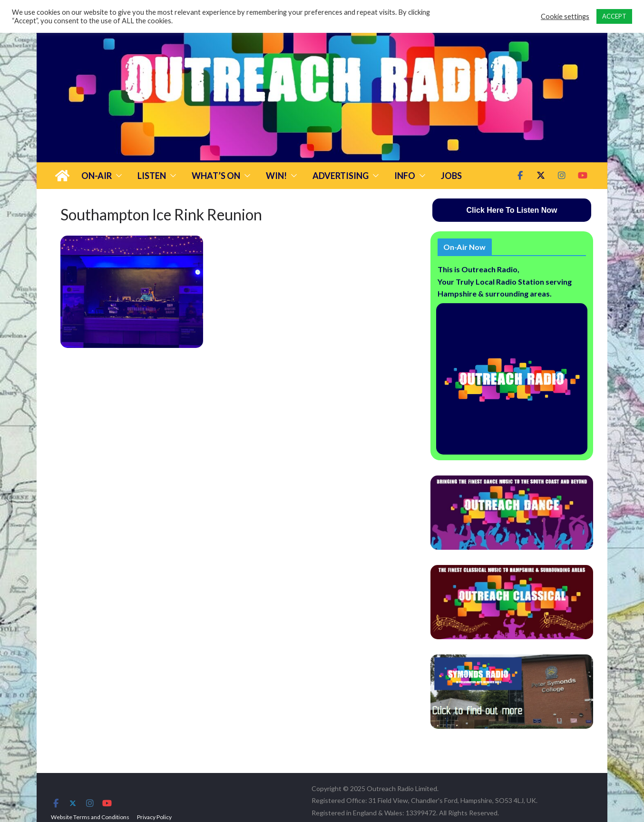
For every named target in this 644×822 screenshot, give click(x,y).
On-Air (97, 176)
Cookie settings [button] (565, 16)
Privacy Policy (154, 817)
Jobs (451, 176)
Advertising (341, 176)
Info (405, 176)
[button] (117, 176)
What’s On (216, 176)
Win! (276, 176)
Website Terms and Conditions (90, 817)
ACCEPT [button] (614, 16)
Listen (152, 176)
